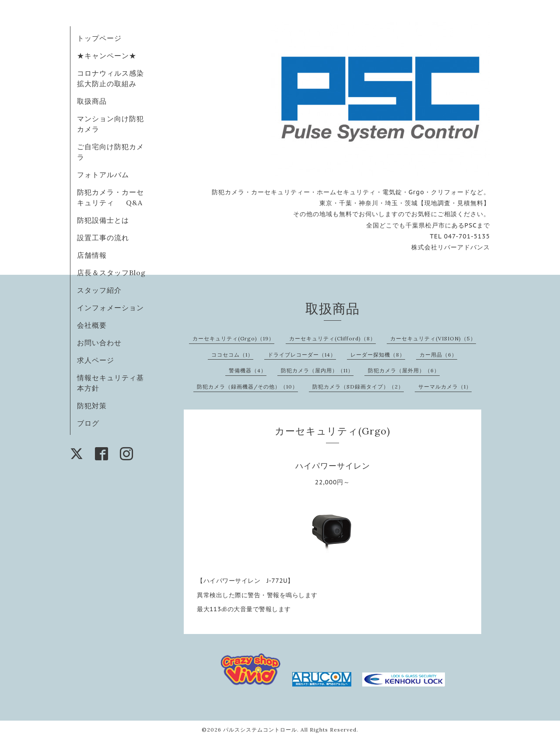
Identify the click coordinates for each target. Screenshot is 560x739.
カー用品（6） (438, 355)
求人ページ (96, 360)
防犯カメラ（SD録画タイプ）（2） (358, 387)
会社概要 (92, 325)
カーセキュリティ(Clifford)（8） (332, 338)
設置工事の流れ (103, 238)
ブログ (88, 423)
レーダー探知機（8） (378, 355)
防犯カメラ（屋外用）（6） (404, 370)
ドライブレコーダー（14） (302, 355)
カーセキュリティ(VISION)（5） (433, 338)
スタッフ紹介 (99, 290)
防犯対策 (92, 406)
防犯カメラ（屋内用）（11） (317, 370)
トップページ (99, 38)
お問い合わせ (99, 343)
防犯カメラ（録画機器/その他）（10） (247, 387)
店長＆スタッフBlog (111, 273)
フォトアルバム (103, 175)
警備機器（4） (248, 370)
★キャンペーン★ (107, 56)
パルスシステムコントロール (260, 730)
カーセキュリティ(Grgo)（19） (233, 338)
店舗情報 (92, 255)
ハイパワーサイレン (333, 466)
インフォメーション (110, 308)
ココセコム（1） (232, 355)
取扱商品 (92, 101)
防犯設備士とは (103, 220)
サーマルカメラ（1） (445, 387)
